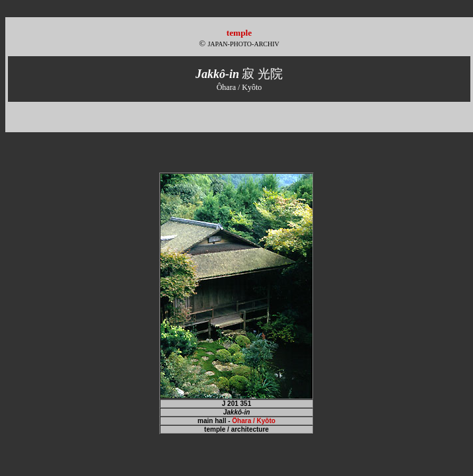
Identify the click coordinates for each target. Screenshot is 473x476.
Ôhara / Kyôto (254, 421)
